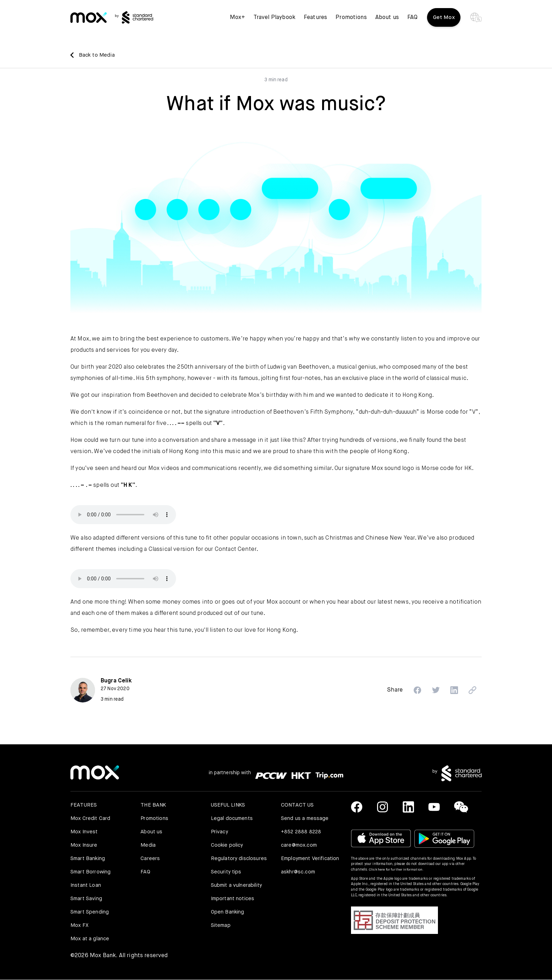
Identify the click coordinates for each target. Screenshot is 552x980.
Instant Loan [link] (86, 886)
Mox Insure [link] (84, 845)
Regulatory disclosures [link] (240, 859)
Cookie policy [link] (228, 845)
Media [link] (148, 845)
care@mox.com (300, 845)
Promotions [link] (350, 21)
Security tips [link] (227, 872)
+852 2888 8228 (302, 832)
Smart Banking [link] (88, 859)
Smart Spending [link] (90, 912)
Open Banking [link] (228, 912)
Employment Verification (297, 863)
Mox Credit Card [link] (91, 819)
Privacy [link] (220, 832)
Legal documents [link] (232, 819)
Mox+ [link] (236, 21)
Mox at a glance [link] (90, 939)
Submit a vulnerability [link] (238, 886)
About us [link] (386, 21)
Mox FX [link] (80, 926)
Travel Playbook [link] (273, 21)
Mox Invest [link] (84, 832)
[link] (92, 21)
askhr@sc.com (299, 880)
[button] (413, 691)
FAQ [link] (411, 21)
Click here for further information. (398, 870)
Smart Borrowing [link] (91, 872)
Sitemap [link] (221, 926)
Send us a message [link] (305, 819)
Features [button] (314, 21)
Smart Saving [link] (87, 899)
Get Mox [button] (444, 21)
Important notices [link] (234, 899)
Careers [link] (150, 859)
